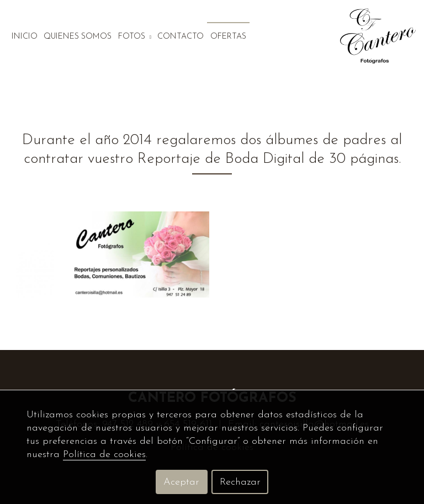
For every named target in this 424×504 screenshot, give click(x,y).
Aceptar (181, 482)
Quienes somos (78, 37)
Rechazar (240, 482)
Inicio (25, 37)
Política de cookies (104, 455)
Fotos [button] (135, 37)
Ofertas (228, 37)
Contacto (181, 37)
